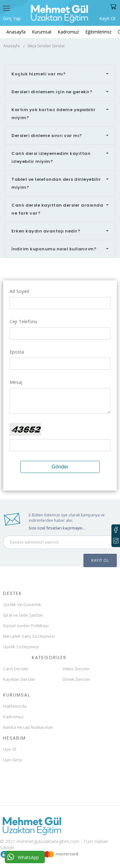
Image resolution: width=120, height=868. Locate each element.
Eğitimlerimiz (98, 32)
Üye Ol (10, 749)
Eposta (17, 352)
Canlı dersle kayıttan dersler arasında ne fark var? (57, 209)
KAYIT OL (100, 560)
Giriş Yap (12, 18)
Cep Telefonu (23, 321)
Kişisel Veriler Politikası (26, 626)
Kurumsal (42, 32)
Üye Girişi (13, 760)
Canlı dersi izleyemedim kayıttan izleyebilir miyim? (51, 157)
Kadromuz (68, 32)
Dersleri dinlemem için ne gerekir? (52, 92)
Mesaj (16, 382)
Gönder (60, 467)
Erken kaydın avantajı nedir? (46, 231)
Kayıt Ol (107, 18)
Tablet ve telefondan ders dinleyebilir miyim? (56, 183)
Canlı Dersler (16, 669)
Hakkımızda (15, 706)
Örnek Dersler (77, 679)
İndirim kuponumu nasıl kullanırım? (54, 249)
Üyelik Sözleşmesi (21, 647)
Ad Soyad (19, 291)
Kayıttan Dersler (19, 679)
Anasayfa (16, 32)
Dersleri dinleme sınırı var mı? (47, 136)
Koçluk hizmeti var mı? (39, 74)
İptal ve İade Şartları (23, 615)
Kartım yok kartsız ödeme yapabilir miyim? (53, 114)
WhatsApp (23, 857)
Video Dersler (76, 669)
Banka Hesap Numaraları (28, 727)
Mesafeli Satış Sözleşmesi (29, 636)
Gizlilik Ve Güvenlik (22, 605)
